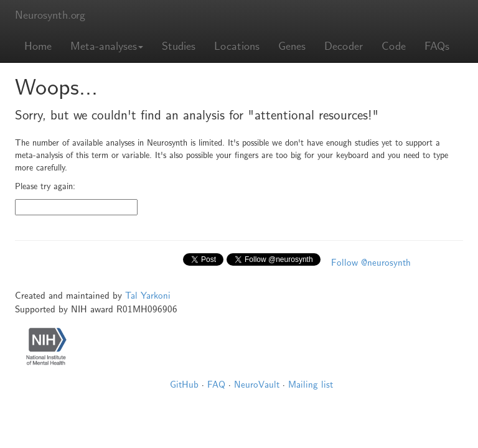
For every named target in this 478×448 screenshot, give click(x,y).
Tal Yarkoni (148, 296)
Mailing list (311, 385)
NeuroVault (257, 385)
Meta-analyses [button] (107, 46)
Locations (237, 46)
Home (38, 46)
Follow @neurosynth (371, 263)
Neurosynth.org (50, 15)
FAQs (437, 46)
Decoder (344, 46)
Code (394, 46)
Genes (292, 46)
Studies (179, 46)
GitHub (184, 385)
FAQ (216, 385)
